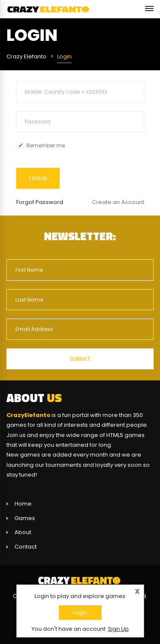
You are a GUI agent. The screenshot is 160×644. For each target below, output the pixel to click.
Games (25, 518)
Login (80, 612)
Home (23, 504)
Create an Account (118, 202)
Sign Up (118, 629)
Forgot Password (40, 202)
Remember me (46, 146)
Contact (26, 547)
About (23, 532)
